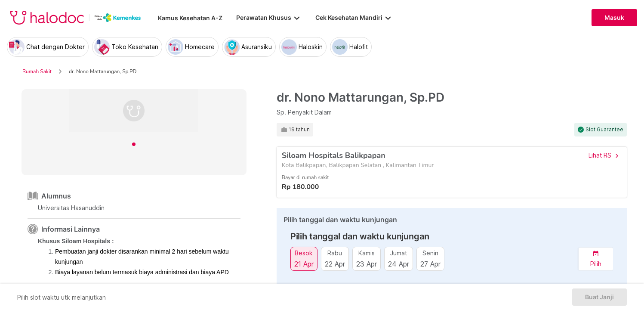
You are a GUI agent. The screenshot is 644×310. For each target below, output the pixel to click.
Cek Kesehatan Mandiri (354, 18)
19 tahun (299, 130)
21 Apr (304, 264)
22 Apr (335, 264)
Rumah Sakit (37, 71)
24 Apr (399, 264)
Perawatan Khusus (269, 18)
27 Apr (430, 264)
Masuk (614, 18)
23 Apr (367, 264)
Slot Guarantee (604, 130)
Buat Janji (599, 297)
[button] (596, 259)
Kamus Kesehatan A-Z (190, 18)
